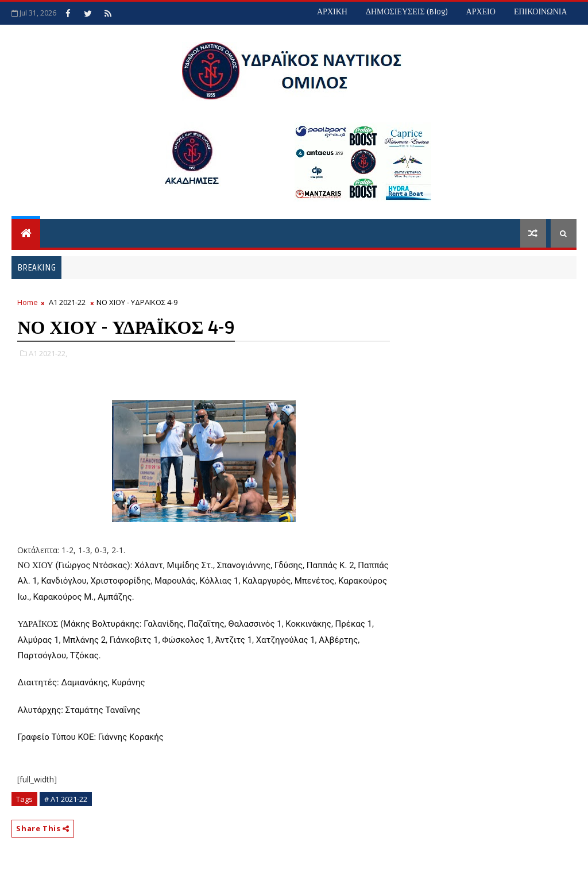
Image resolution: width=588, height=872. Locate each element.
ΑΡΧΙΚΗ (332, 12)
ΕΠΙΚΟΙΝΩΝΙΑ (541, 12)
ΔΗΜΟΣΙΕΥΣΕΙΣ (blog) (407, 12)
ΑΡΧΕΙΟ (481, 12)
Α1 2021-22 (67, 302)
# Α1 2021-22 (66, 799)
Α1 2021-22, (48, 353)
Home (28, 302)
